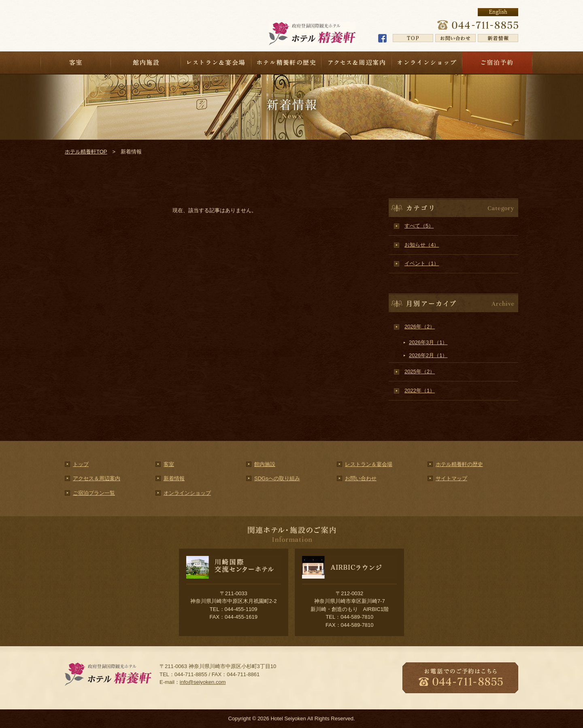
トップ (81, 464)
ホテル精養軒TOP (86, 152)
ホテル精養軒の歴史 (287, 63)
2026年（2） (420, 327)
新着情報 (174, 478)
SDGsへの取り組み (277, 478)
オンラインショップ (427, 63)
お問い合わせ (361, 478)
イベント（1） (422, 263)
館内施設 (146, 63)
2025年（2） (420, 371)
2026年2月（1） (428, 355)
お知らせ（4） (422, 245)
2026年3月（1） (428, 342)
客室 (76, 63)
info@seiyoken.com (203, 682)
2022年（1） (420, 391)
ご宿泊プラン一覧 (94, 493)
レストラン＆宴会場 (216, 63)
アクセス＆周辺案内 (357, 63)
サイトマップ (451, 478)
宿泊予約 (498, 63)
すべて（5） (419, 226)
